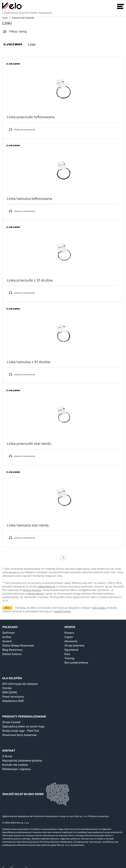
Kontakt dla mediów (15, 765)
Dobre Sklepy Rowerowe (18, 645)
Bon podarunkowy (76, 663)
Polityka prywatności (99, 816)
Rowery (69, 633)
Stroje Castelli (11, 722)
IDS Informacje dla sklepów (20, 684)
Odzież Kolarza (12, 654)
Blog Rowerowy (12, 650)
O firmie (7, 756)
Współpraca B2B (13, 701)
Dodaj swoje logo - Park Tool (21, 731)
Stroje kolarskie (74, 645)
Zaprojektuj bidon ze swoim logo (23, 726)
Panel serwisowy (13, 697)
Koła (67, 654)
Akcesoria (71, 641)
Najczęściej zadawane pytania (22, 761)
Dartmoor (9, 633)
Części (69, 637)
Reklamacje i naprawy (17, 769)
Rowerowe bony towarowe (20, 735)
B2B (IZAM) (10, 692)
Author (7, 637)
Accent (7, 641)
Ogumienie (71, 650)
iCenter (7, 688)
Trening (69, 658)
